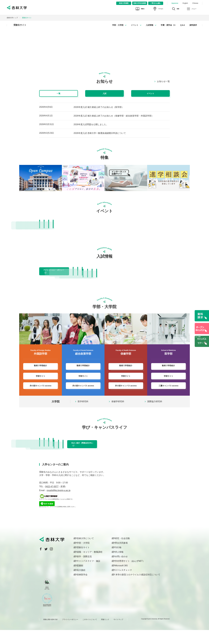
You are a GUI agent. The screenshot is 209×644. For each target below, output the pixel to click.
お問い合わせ (121, 570)
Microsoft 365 (121, 580)
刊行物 (118, 561)
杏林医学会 (82, 589)
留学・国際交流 (84, 570)
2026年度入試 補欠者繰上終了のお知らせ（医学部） (99, 107)
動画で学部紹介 (41, 373)
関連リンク (105, 633)
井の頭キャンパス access (41, 392)
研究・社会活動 (122, 552)
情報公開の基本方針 (51, 633)
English (185, 3)
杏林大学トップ (12, 18)
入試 (104, 93)
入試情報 (150, 25)
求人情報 (119, 566)
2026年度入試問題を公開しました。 (91, 124)
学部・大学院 (118, 25)
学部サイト (41, 383)
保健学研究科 (118, 408)
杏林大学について (85, 552)
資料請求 (193, 25)
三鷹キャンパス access (169, 392)
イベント (135, 25)
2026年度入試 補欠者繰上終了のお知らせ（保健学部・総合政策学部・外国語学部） (114, 116)
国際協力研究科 (155, 408)
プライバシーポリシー (70, 633)
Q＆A (183, 25)
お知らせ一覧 (163, 81)
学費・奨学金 (166, 25)
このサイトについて (90, 633)
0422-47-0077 (52, 500)
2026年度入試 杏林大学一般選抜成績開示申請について (100, 133)
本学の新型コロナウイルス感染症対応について (138, 589)
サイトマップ (118, 633)
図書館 (80, 580)
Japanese (175, 3)
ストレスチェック (123, 584)
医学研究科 (83, 408)
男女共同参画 (121, 557)
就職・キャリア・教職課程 (90, 566)
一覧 (59, 93)
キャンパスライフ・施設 (89, 575)
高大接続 (81, 584)
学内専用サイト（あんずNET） (130, 575)
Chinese (195, 3)
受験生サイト (20, 25)
